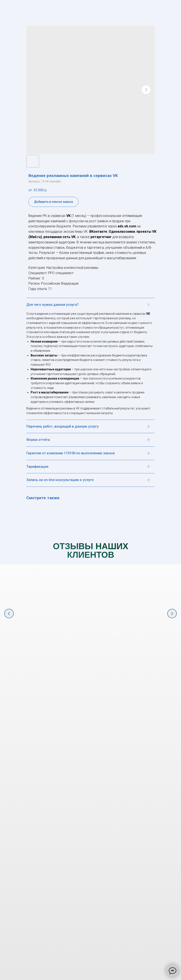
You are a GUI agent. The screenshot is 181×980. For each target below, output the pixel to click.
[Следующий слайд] (172, 614)
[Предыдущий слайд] (9, 614)
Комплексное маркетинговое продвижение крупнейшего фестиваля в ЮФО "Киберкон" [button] (60, 648)
